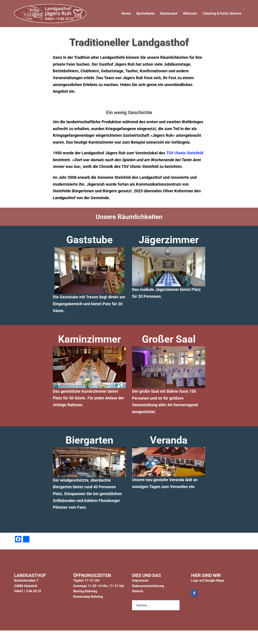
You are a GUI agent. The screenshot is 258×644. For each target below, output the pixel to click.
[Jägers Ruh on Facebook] (194, 593)
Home (120, 13)
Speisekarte (141, 13)
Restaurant (165, 13)
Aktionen (187, 13)
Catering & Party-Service (221, 13)
